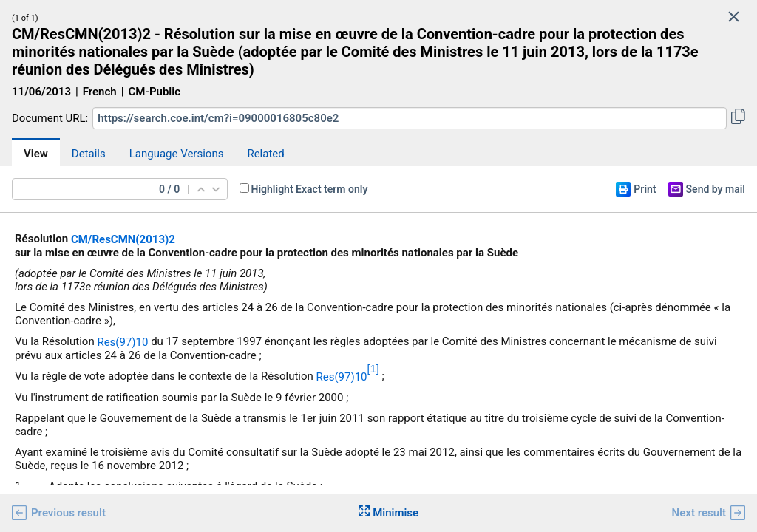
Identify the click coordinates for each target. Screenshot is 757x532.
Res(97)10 (122, 342)
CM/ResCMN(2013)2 (123, 239)
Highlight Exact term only (310, 189)
